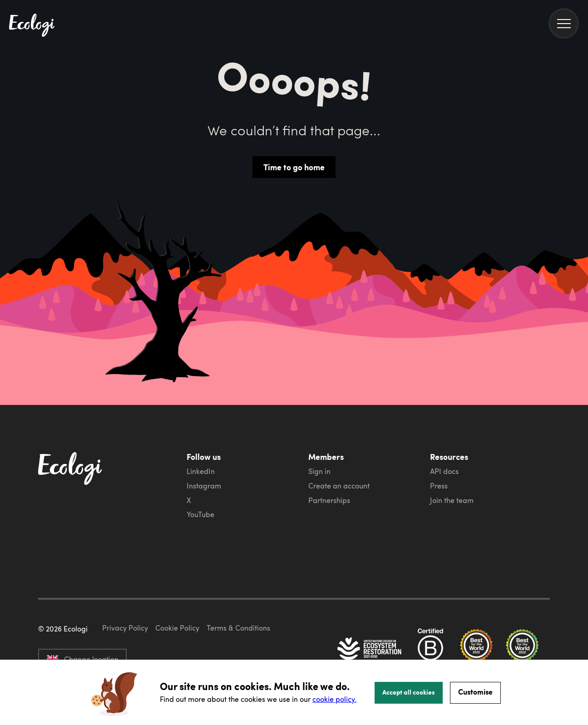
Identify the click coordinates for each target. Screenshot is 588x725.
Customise (475, 692)
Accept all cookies (409, 692)
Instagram (204, 486)
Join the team (452, 500)
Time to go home (294, 167)
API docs (444, 471)
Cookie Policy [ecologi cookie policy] (177, 628)
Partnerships (329, 500)
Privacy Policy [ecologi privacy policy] (125, 628)
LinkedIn (201, 471)
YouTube (200, 514)
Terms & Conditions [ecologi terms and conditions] (238, 628)
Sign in (319, 471)
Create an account (339, 486)
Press (439, 486)
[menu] (564, 23)
